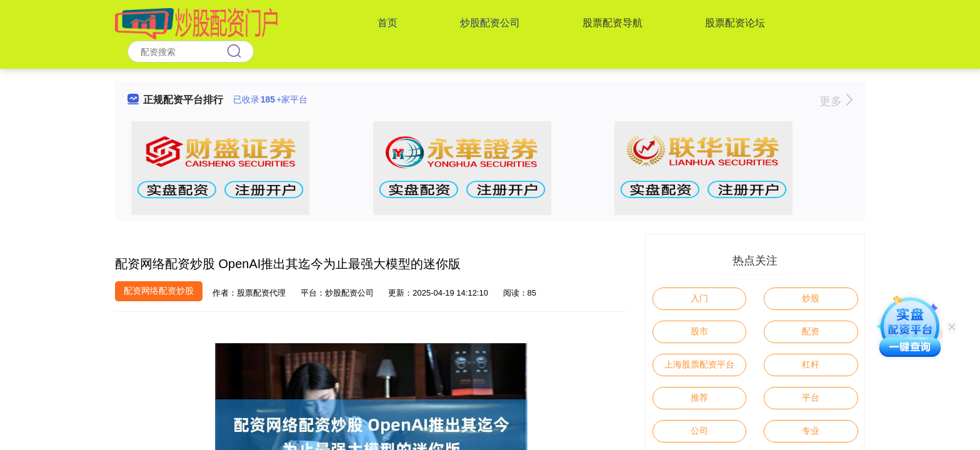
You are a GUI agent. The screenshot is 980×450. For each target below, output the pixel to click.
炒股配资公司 (490, 23)
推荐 (699, 397)
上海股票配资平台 (699, 364)
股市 (699, 331)
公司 (699, 431)
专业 (811, 431)
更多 (836, 101)
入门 (699, 298)
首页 (387, 23)
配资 (811, 331)
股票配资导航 (612, 23)
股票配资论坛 (735, 23)
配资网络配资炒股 (159, 291)
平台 (811, 397)
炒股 (811, 298)
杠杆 (811, 364)
